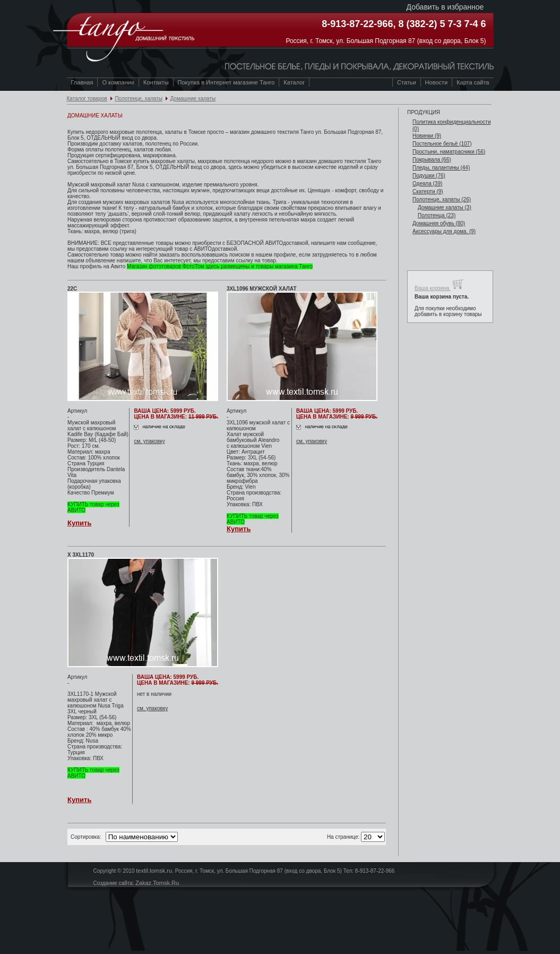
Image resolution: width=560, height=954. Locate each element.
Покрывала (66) (432, 160)
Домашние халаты (193, 99)
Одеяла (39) (427, 184)
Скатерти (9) (428, 191)
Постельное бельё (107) (442, 144)
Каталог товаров (87, 99)
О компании (118, 82)
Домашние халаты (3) (445, 207)
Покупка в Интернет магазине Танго (226, 82)
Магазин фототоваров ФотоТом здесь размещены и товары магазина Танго (220, 266)
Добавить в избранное (445, 7)
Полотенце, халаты (139, 99)
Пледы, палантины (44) (441, 168)
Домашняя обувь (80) (439, 223)
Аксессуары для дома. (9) (444, 231)
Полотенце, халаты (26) (442, 199)
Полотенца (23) (437, 215)
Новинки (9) (427, 136)
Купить (79, 523)
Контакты (156, 82)
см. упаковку (149, 441)
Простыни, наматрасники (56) (449, 152)
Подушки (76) (429, 176)
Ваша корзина (439, 284)
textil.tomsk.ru (154, 871)
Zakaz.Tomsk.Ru (157, 883)
